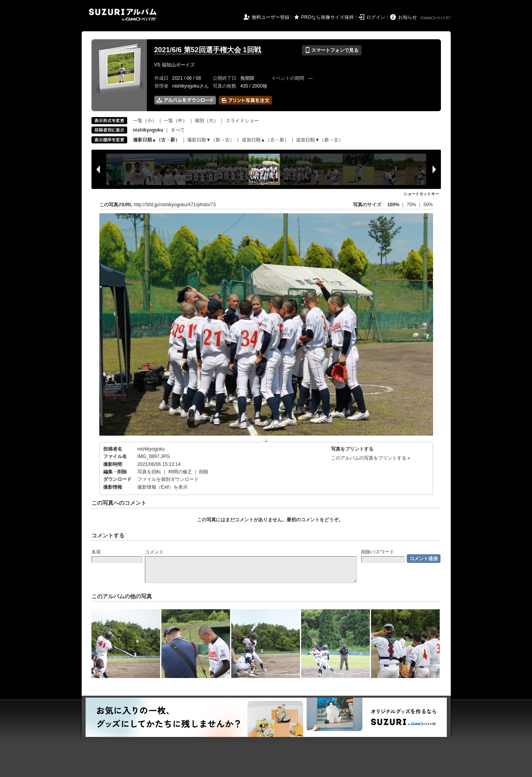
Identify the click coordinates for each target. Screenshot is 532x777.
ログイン (376, 17)
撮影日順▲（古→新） (157, 140)
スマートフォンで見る (332, 50)
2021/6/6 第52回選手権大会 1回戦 (208, 50)
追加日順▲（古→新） (265, 140)
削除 (204, 472)
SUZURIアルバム (123, 15)
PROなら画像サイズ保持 (327, 17)
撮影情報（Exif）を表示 (163, 487)
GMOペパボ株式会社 (436, 18)
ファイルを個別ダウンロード (168, 479)
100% (393, 205)
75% (412, 205)
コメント (154, 552)
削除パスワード (378, 552)
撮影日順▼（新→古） (211, 140)
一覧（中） (176, 121)
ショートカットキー (421, 194)
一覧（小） (145, 121)
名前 (96, 552)
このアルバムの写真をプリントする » (371, 458)
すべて (178, 130)
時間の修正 (180, 472)
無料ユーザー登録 (271, 17)
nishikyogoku (151, 449)
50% (428, 205)
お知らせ (408, 17)
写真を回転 (149, 472)
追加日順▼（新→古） (320, 140)
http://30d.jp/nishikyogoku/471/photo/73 (175, 205)
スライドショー (242, 121)
